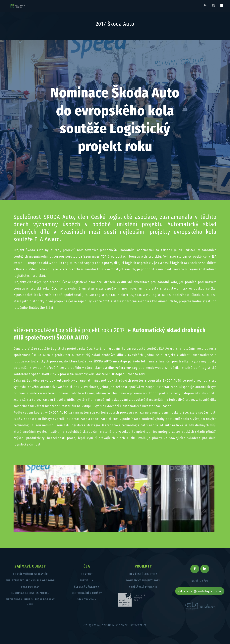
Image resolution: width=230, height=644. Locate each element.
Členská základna (87, 587)
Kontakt (87, 574)
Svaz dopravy (30, 587)
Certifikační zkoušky (87, 593)
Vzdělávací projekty (143, 587)
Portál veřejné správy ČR (30, 574)
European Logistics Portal (30, 593)
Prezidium (87, 580)
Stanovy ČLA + (87, 599)
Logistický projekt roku (143, 580)
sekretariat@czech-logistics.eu (200, 591)
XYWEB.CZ (141, 625)
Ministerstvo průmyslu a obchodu (30, 580)
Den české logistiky (143, 574)
